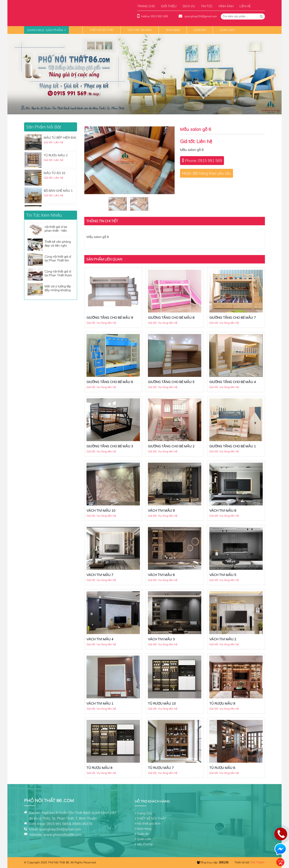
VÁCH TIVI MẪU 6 (161, 575)
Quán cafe (227, 30)
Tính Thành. (257, 862)
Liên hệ (245, 6)
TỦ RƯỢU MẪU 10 (162, 703)
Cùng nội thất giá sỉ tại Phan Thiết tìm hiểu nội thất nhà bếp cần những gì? (59, 259)
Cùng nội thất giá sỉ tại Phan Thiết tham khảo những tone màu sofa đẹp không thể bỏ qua (59, 274)
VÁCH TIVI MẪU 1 (100, 703)
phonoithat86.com (67, 835)
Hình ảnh (226, 6)
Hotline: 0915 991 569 (155, 16)
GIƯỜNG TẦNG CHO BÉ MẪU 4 (233, 382)
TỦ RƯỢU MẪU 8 (99, 768)
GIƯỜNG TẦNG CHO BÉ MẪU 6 (110, 382)
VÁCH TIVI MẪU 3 (161, 639)
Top (280, 861)
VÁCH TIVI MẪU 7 (100, 575)
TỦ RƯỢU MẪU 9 (222, 703)
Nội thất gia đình (140, 30)
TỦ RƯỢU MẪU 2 (56, 155)
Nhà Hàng (173, 30)
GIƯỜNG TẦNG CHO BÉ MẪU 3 (110, 446)
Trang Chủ (144, 813)
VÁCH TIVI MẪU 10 (101, 510)
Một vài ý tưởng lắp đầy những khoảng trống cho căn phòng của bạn (59, 288)
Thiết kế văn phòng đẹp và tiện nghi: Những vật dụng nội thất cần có (58, 244)
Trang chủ (146, 6)
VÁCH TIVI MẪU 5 (223, 575)
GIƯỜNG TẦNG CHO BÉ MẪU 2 (171, 446)
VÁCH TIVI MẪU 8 (223, 510)
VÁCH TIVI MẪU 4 (100, 639)
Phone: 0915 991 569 (204, 161)
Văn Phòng (145, 844)
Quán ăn (200, 30)
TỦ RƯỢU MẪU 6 (222, 768)
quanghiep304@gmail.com (200, 16)
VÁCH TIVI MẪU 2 (223, 639)
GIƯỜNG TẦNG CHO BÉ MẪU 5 (171, 382)
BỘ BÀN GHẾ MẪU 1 (58, 191)
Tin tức (207, 6)
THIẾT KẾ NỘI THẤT (102, 30)
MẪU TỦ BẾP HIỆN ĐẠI (60, 138)
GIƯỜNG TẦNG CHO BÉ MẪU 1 (233, 446)
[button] (144, 111)
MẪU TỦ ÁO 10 (54, 173)
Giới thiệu (169, 6)
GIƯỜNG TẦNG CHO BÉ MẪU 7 (233, 318)
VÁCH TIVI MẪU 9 (161, 510)
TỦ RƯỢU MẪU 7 (161, 768)
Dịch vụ (189, 6)
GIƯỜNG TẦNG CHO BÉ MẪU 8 (171, 318)
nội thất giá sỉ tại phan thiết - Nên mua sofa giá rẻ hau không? (58, 229)
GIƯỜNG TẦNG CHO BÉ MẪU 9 (110, 318)
